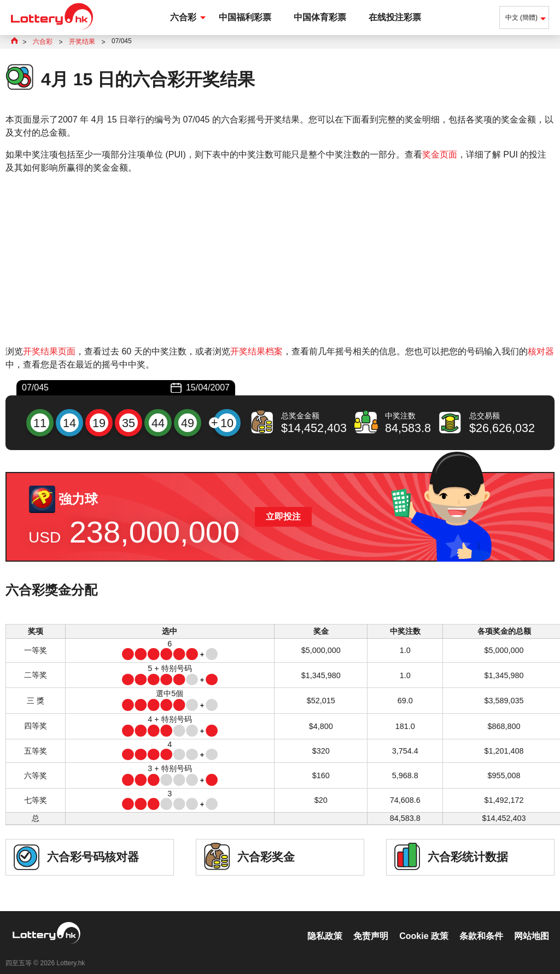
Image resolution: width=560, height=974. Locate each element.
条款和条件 (481, 925)
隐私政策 (325, 925)
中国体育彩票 (320, 17)
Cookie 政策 (424, 925)
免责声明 (371, 925)
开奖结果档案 (256, 351)
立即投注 (283, 517)
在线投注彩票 (395, 17)
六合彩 (183, 17)
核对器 (541, 351)
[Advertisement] (280, 260)
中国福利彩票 (245, 17)
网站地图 (532, 925)
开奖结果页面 (49, 351)
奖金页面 (440, 154)
